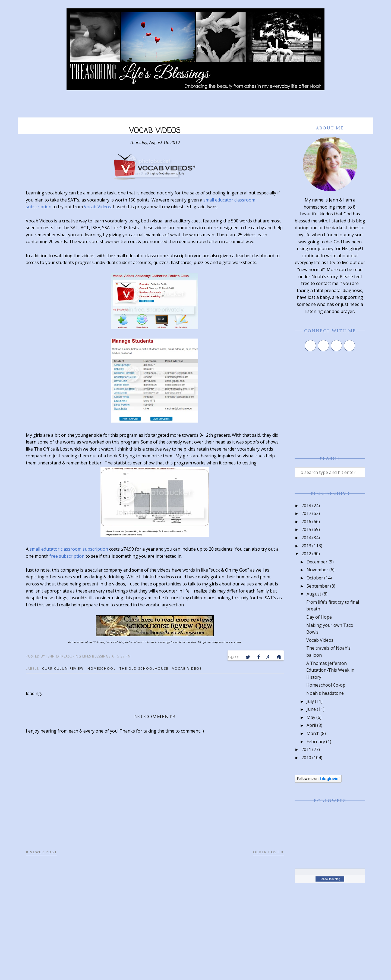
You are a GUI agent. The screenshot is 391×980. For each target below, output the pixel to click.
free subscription (67, 556)
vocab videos (187, 669)
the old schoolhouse (144, 669)
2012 (306, 554)
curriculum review (63, 669)
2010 (306, 758)
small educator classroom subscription (69, 549)
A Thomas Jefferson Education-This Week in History (330, 670)
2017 (306, 513)
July (310, 701)
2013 (306, 546)
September (318, 586)
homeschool (102, 669)
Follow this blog (330, 879)
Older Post (267, 852)
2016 (306, 522)
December (317, 562)
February (316, 742)
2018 (306, 505)
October (315, 578)
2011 (306, 749)
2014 (306, 538)
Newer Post (43, 852)
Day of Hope (319, 617)
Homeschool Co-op (326, 685)
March (313, 733)
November (317, 570)
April (311, 725)
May (311, 717)
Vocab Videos (97, 207)
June (311, 709)
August (314, 594)
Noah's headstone (325, 693)
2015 (306, 529)
